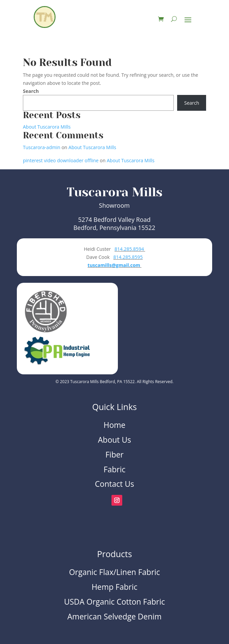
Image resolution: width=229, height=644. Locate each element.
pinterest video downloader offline (61, 160)
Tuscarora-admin (42, 147)
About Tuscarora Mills (47, 127)
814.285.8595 (128, 257)
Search (31, 91)
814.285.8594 (130, 249)
